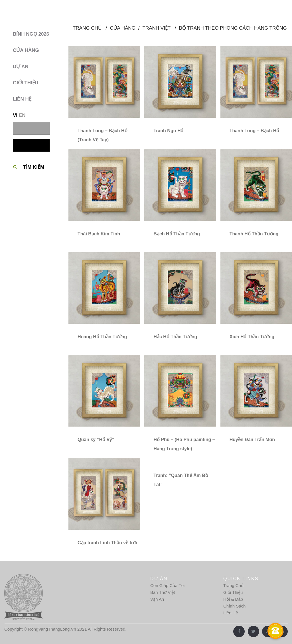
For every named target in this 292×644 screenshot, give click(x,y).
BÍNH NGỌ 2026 (31, 34)
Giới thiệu (26, 83)
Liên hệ (22, 99)
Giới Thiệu (233, 592)
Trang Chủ (233, 585)
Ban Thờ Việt (163, 592)
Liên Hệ (231, 613)
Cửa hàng (26, 50)
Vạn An (157, 599)
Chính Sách (234, 606)
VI (15, 115)
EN (22, 115)
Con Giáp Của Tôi (167, 585)
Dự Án (21, 67)
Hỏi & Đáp (233, 599)
